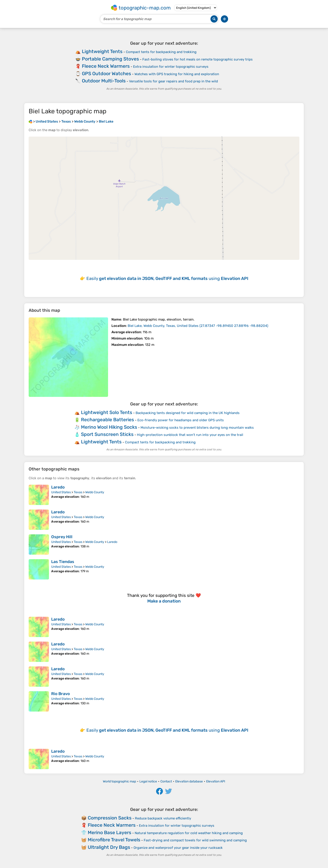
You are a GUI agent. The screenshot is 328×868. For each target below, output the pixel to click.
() (198, 326)
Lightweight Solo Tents (107, 412)
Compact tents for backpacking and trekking (161, 52)
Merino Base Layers (110, 832)
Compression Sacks (110, 818)
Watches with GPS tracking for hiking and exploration (177, 74)
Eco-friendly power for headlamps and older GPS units (181, 420)
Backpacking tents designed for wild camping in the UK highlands (188, 413)
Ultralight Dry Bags (109, 847)
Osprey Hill (62, 537)
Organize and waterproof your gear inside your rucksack (178, 848)
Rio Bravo (61, 694)
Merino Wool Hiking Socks (109, 427)
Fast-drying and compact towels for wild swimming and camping (195, 840)
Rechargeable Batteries (107, 420)
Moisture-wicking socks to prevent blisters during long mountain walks (197, 428)
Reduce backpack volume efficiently (163, 818)
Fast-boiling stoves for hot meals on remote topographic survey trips (197, 59)
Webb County (95, 492)
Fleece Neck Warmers (106, 66)
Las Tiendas (63, 562)
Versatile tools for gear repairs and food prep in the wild (173, 81)
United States (61, 492)
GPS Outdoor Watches (106, 73)
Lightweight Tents (102, 51)
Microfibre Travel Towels (114, 840)
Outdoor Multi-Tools (104, 81)
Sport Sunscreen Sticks (107, 434)
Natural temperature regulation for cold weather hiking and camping (189, 833)
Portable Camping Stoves (110, 59)
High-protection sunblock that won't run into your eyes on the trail (190, 435)
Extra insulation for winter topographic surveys (171, 67)
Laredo (58, 487)
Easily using (167, 278)
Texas (78, 492)
